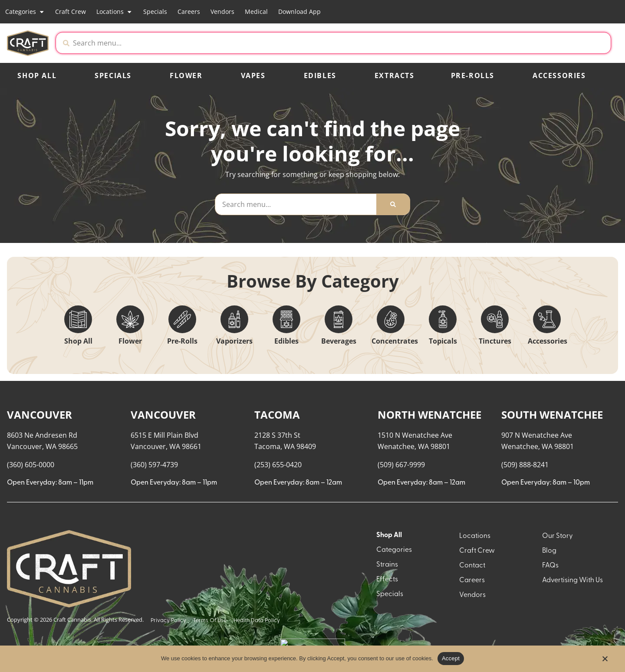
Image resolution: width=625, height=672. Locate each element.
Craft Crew (71, 11)
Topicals (443, 341)
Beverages (339, 341)
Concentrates (395, 341)
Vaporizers (234, 341)
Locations (114, 12)
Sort (577, 395)
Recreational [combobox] (529, 404)
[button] (538, 43)
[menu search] (62, 410)
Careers (189, 11)
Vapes (253, 75)
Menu (516, 395)
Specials (155, 11)
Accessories (559, 75)
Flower (186, 75)
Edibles (320, 75)
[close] (401, 21)
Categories (25, 12)
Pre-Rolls (473, 75)
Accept (451, 658)
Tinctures (495, 341)
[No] (605, 661)
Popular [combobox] (584, 404)
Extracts (395, 75)
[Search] (393, 204)
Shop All (37, 75)
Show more (31, 620)
